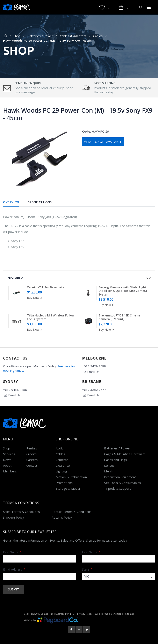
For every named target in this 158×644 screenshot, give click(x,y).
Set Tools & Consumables (123, 483)
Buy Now (35, 298)
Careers (32, 460)
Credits (32, 454)
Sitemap (130, 614)
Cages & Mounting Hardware (125, 454)
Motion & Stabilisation (71, 477)
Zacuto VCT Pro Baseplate (46, 287)
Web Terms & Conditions (109, 614)
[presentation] (147, 278)
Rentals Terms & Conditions (71, 512)
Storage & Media (68, 488)
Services (9, 454)
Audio (60, 448)
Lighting (61, 471)
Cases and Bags (116, 460)
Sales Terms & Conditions (21, 512)
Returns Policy (62, 517)
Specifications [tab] (40, 202)
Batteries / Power (40, 36)
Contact (32, 465)
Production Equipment (120, 477)
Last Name (91, 552)
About (7, 465)
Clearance (63, 465)
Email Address (14, 569)
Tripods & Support (117, 488)
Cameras (62, 460)
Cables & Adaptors (73, 36)
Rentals (32, 448)
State (87, 569)
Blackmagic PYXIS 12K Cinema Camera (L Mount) (120, 317)
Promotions (64, 483)
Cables (98, 36)
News (7, 460)
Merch (109, 471)
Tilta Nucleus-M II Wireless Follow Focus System (51, 317)
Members (10, 471)
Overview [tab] (11, 202)
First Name (12, 552)
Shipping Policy (14, 517)
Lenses (109, 465)
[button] (105, 7)
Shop (17, 36)
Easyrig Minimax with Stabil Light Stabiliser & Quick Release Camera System (123, 291)
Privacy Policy (85, 614)
